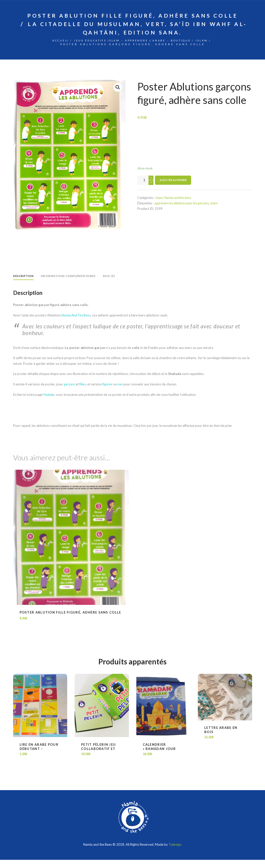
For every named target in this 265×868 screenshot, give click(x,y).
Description (24, 284)
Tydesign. (175, 853)
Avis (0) (111, 284)
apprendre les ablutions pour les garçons (184, 211)
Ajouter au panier (173, 188)
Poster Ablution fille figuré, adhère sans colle (70, 620)
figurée (108, 392)
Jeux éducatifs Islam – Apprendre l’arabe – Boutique (133, 48)
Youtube (49, 403)
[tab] (24, 285)
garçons (69, 392)
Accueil (45, 48)
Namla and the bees (179, 206)
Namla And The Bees (77, 323)
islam (218, 48)
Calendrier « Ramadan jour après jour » (159, 757)
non (120, 392)
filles (83, 392)
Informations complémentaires (70, 284)
